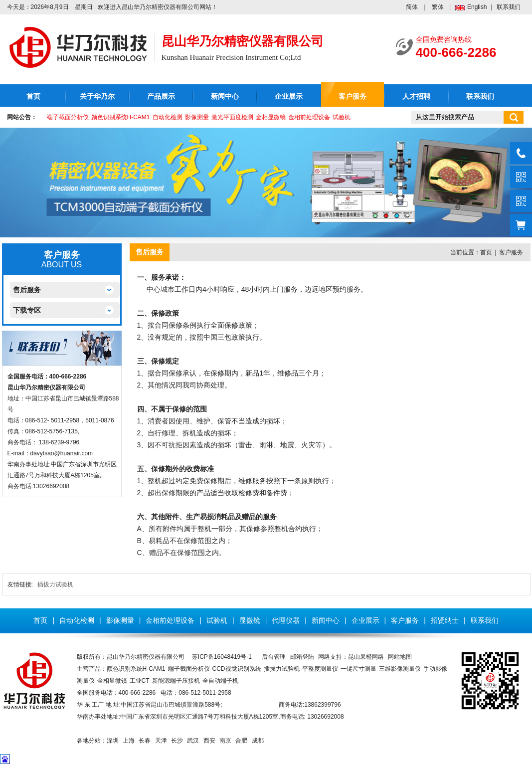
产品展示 (161, 96)
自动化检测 (168, 117)
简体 (412, 7)
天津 (161, 741)
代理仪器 (286, 620)
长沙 (177, 741)
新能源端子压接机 (176, 681)
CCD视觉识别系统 (237, 669)
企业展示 (289, 96)
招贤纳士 (445, 620)
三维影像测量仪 (400, 669)
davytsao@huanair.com (62, 453)
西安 (209, 741)
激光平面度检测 (232, 117)
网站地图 (400, 657)
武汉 (193, 741)
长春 (145, 741)
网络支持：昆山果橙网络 (351, 657)
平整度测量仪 (320, 669)
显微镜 (250, 620)
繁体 (438, 7)
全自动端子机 (220, 681)
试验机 (342, 117)
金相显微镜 (271, 117)
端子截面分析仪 (68, 117)
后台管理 (274, 657)
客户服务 (353, 96)
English (477, 7)
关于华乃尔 (97, 96)
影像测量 (197, 117)
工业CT (140, 681)
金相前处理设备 (309, 117)
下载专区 (27, 310)
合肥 (241, 741)
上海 (129, 741)
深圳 (113, 741)
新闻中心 (225, 96)
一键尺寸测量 (358, 669)
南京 (225, 741)
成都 (258, 741)
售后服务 (27, 290)
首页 (33, 96)
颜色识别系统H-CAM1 (121, 117)
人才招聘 (416, 96)
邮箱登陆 (302, 657)
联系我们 (509, 7)
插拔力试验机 (55, 584)
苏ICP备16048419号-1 (222, 657)
